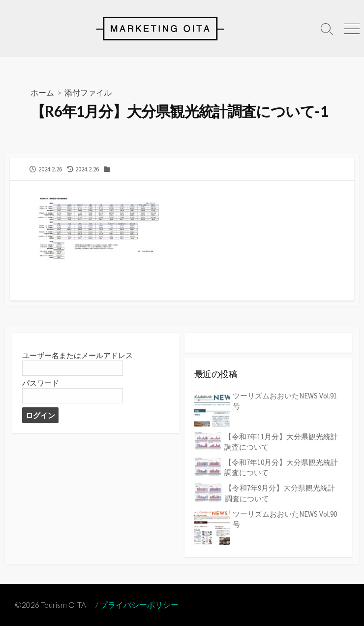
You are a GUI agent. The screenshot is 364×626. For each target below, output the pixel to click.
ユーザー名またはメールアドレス (77, 355)
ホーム (42, 92)
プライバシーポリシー (139, 605)
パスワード (41, 383)
